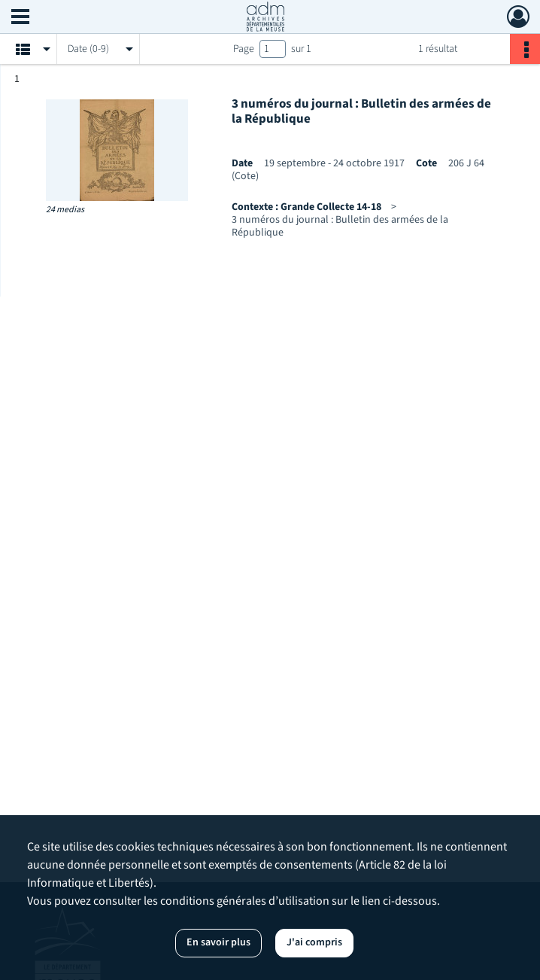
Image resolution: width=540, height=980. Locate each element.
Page (244, 49)
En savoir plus (218, 942)
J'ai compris (314, 942)
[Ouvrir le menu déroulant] (20, 18)
